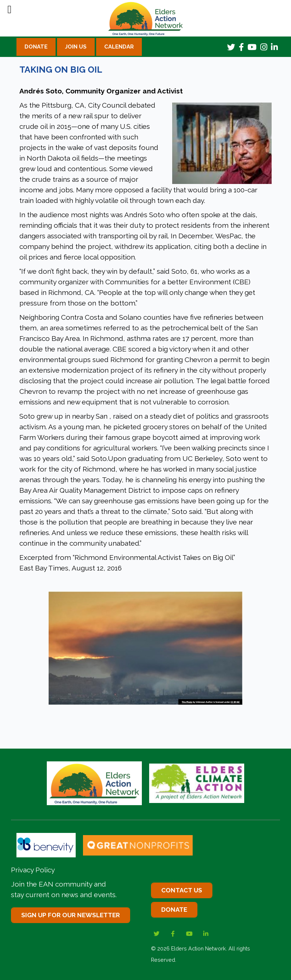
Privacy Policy (33, 870)
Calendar (119, 47)
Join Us (76, 47)
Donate (36, 47)
